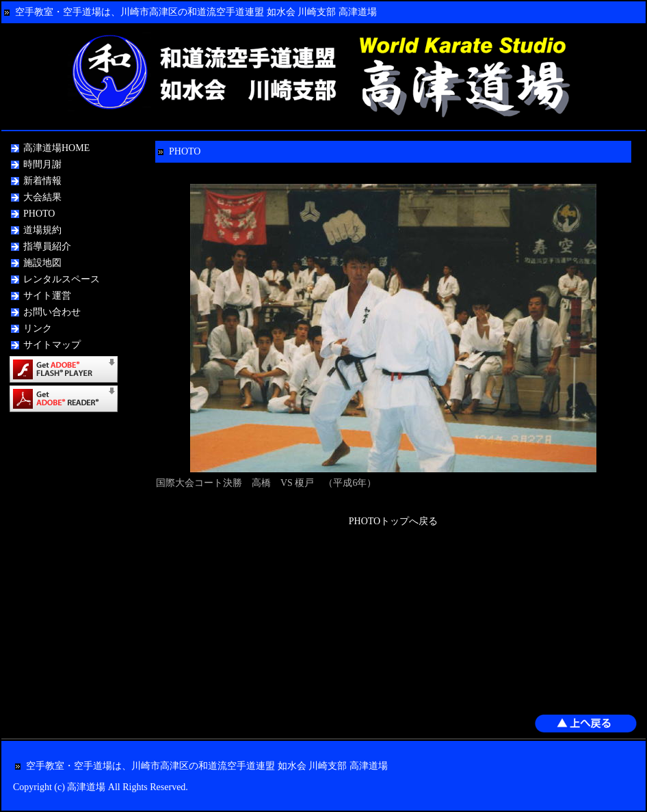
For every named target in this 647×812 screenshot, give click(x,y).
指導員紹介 (47, 246)
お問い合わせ (52, 312)
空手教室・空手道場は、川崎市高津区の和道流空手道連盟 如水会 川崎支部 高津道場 (196, 12)
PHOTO (39, 214)
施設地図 (42, 263)
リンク (38, 328)
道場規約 (42, 230)
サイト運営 (47, 296)
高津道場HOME (56, 148)
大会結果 (42, 197)
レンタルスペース (62, 279)
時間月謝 (42, 164)
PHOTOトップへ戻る (393, 521)
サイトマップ (52, 345)
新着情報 (42, 181)
